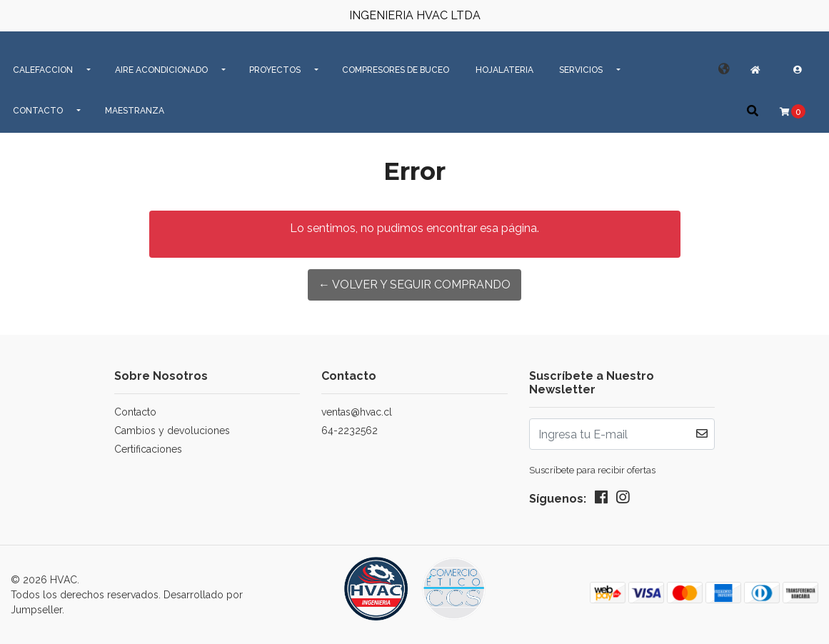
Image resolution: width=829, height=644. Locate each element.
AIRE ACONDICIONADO (161, 70)
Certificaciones (148, 449)
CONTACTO (38, 111)
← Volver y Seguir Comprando (414, 285)
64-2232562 (350, 431)
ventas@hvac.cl (357, 412)
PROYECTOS (275, 70)
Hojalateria (504, 70)
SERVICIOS (581, 70)
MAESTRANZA (135, 111)
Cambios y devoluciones (172, 431)
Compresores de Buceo (396, 70)
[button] (724, 69)
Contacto (135, 412)
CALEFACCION (43, 70)
